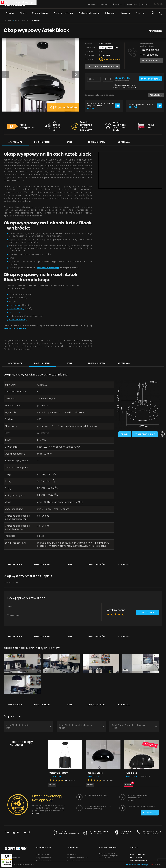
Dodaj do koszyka (150, 79)
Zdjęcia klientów (63, 107)
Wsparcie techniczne (63, 13)
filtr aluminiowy (16, 309)
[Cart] (161, 13)
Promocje (140, 13)
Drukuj (125, 434)
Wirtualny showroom (89, 13)
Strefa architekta (40, 13)
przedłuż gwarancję (48, 268)
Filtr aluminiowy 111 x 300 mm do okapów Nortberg (101, 105)
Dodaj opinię (148, 613)
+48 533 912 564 (150, 50)
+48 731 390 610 (149, 55)
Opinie (69, 142)
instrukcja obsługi (18, 320)
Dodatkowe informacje (137, 865)
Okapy (17, 20)
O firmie (23, 13)
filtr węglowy (15, 305)
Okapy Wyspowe (43, 855)
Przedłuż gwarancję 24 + (86, 126)
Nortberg (8, 20)
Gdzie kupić (110, 13)
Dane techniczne (42, 142)
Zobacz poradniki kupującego (102, 67)
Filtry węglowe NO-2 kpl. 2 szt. (141, 105)
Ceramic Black (95, 773)
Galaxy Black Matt (59, 773)
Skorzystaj (150, 813)
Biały (116, 48)
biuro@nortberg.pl (138, 861)
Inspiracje (126, 13)
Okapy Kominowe (44, 858)
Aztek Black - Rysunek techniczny (82, 727)
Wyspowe (26, 20)
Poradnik (22, 328)
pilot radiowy (15, 312)
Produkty (10, 13)
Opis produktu (15, 142)
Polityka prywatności (76, 861)
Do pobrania (124, 142)
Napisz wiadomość (152, 61)
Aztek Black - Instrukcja (29, 727)
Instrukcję (9, 328)
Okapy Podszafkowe (45, 861)
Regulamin (72, 855)
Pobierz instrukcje (145, 434)
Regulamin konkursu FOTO (78, 858)
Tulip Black (131, 773)
